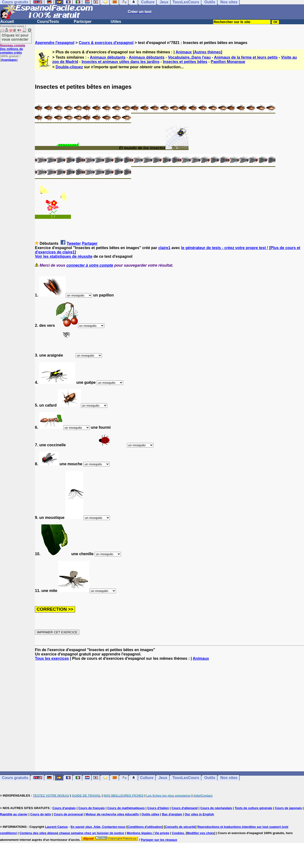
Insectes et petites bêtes (185, 62)
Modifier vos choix (201, 833)
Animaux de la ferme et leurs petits (246, 57)
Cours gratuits (15, 778)
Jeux (163, 778)
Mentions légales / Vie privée (148, 833)
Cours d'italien (158, 808)
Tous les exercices (52, 658)
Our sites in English (199, 814)
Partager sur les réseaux (159, 840)
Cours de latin (41, 814)
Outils (210, 778)
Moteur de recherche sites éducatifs (112, 814)
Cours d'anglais (64, 808)
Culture (147, 778)
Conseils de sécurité (180, 827)
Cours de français (92, 808)
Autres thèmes (207, 52)
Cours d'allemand (185, 808)
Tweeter (74, 243)
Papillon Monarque (228, 62)
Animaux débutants (108, 57)
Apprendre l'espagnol (55, 43)
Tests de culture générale (253, 808)
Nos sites (229, 778)
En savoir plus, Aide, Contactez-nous (98, 827)
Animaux (184, 52)
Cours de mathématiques (126, 808)
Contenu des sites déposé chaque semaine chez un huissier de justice (72, 833)
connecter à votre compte (90, 265)
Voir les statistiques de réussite (64, 256)
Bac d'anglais (172, 814)
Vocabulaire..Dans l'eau (189, 57)
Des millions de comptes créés (13, 49)
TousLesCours (186, 778)
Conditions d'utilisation (145, 827)
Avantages (9, 60)
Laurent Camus (56, 827)
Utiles (116, 22)
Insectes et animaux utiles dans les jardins (120, 62)
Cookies (178, 833)
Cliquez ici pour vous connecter (15, 37)
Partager (90, 243)
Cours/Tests (48, 22)
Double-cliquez (69, 67)
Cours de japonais (288, 808)
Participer (83, 22)
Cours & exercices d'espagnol (106, 43)
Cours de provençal (68, 814)
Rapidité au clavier (14, 814)
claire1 (164, 248)
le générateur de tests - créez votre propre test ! (225, 248)
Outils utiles (150, 814)
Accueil (7, 22)
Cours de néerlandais (216, 808)
